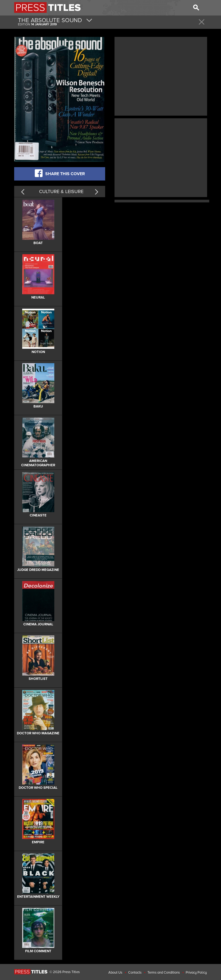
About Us (115, 973)
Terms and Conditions (164, 973)
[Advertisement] (161, 76)
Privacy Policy (196, 973)
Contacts (135, 973)
